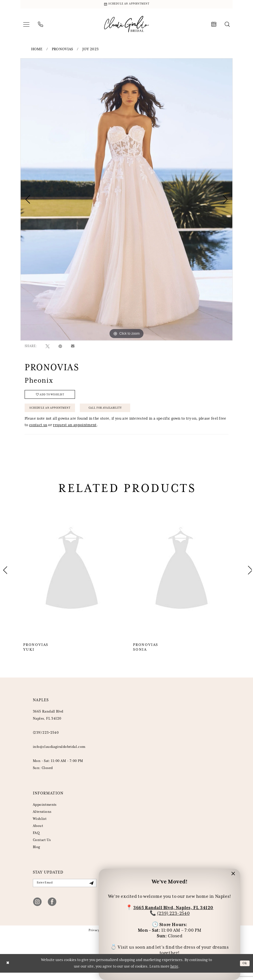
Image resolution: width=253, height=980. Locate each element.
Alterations (42, 818)
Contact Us (42, 846)
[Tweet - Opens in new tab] (48, 347)
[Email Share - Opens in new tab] (73, 347)
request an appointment (75, 431)
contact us (38, 431)
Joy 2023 (91, 50)
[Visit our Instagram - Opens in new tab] (37, 909)
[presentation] (72, 576)
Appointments (45, 811)
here (174, 974)
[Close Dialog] (8, 971)
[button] (26, 26)
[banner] (126, 26)
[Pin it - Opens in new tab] (60, 347)
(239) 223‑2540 (46, 739)
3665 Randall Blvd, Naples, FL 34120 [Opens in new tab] (173, 906)
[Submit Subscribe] (90, 890)
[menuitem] (26, 26)
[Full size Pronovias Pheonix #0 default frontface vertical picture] (126, 201)
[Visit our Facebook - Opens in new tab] (52, 909)
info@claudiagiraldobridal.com (59, 753)
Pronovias (63, 50)
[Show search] (227, 26)
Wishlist (40, 825)
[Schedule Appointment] (126, 5)
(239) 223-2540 (173, 912)
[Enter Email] (65, 890)
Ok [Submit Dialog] (244, 971)
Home (37, 50)
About (38, 832)
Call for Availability (120, 413)
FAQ (36, 839)
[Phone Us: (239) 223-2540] (40, 26)
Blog (37, 853)
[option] (126, 201)
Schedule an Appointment (54, 413)
